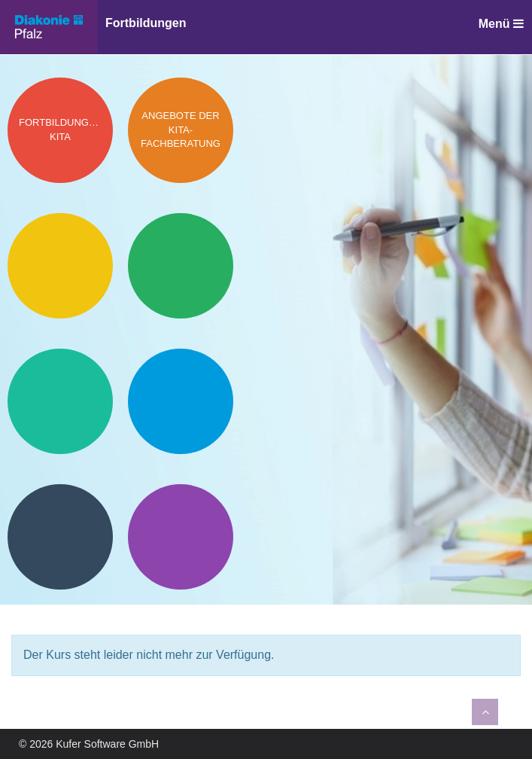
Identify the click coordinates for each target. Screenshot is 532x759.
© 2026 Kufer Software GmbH (89, 744)
